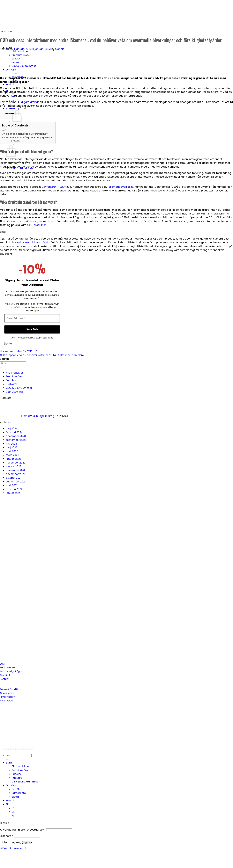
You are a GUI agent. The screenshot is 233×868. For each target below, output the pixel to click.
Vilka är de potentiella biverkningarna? (26, 134)
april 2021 (12, 485)
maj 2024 (12, 429)
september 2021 (16, 482)
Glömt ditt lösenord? (13, 848)
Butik (9, 763)
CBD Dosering (14, 392)
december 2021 (15, 470)
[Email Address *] (32, 318)
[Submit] (1, 367)
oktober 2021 (14, 478)
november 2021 (15, 474)
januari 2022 (14, 466)
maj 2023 (12, 447)
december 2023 (16, 436)
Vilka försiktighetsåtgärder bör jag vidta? (28, 138)
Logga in (27, 842)
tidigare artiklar (29, 102)
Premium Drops (21, 55)
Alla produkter (20, 51)
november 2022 (16, 463)
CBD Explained (9, 31)
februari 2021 (14, 489)
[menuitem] (119, 804)
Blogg (15, 797)
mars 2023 (12, 455)
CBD (1, 31)
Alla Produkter (14, 373)
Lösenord (7, 836)
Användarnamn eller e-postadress (23, 830)
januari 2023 (14, 459)
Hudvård (16, 62)
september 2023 (16, 440)
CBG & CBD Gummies (24, 66)
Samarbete (19, 793)
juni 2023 (11, 444)
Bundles (16, 59)
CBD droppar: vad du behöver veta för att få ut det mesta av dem (42, 355)
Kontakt (11, 84)
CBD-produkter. (37, 225)
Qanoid (60, 49)
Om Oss (11, 70)
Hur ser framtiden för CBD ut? (18, 351)
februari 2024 (14, 432)
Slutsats (21, 141)
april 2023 (12, 451)
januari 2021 (13, 493)
